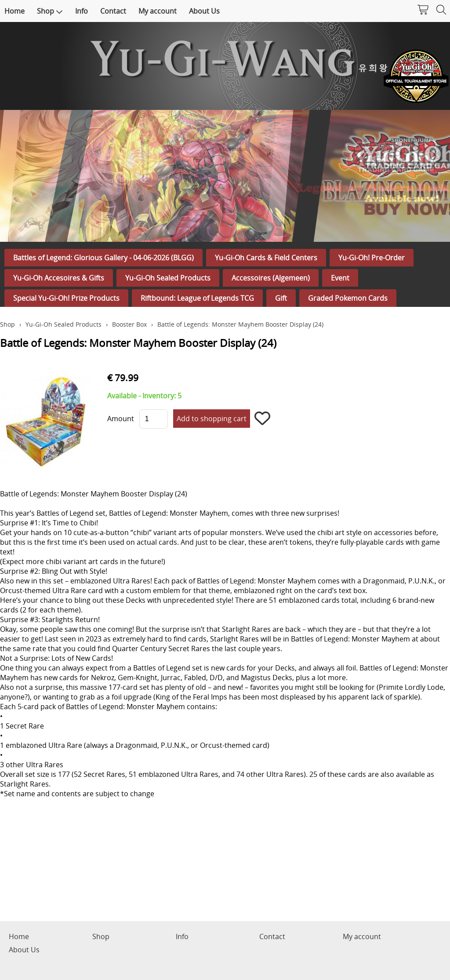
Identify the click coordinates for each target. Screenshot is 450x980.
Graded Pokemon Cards (348, 298)
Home (15, 11)
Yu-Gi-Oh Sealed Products (168, 278)
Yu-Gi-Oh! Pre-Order (372, 258)
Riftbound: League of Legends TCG (197, 298)
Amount (121, 419)
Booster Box (129, 324)
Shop (50, 11)
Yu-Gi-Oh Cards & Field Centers (266, 258)
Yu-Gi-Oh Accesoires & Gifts (59, 278)
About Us (204, 11)
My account (158, 11)
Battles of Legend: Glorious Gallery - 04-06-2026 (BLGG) (103, 258)
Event (340, 278)
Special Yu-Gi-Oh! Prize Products (66, 298)
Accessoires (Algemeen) (271, 278)
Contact (113, 11)
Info (82, 11)
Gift (281, 298)
